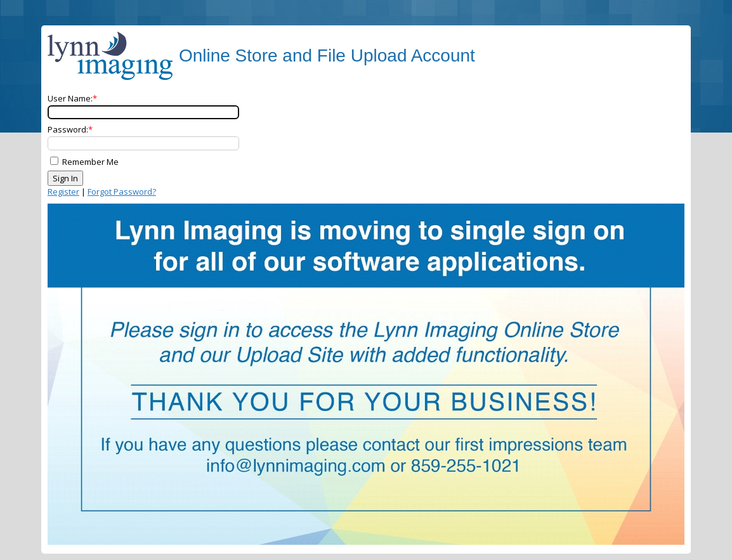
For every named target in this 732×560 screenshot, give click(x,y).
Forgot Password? (122, 192)
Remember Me (90, 162)
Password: (68, 129)
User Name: (70, 98)
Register (63, 192)
